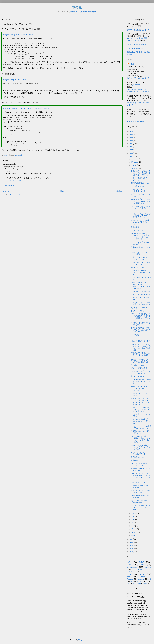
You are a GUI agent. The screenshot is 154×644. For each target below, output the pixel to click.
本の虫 (77, 7)
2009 (131, 545)
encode (140, 581)
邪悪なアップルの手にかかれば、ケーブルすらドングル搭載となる (141, 201)
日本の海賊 (135, 227)
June (133, 520)
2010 (131, 542)
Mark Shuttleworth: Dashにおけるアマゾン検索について (141, 208)
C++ (129, 562)
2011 (131, 539)
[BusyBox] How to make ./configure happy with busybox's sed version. (26, 108)
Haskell (145, 584)
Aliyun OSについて (138, 267)
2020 (131, 131)
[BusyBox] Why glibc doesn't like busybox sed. (19, 35)
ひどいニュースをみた (139, 230)
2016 (131, 144)
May (133, 523)
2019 (131, 134)
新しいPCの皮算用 (138, 376)
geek (140, 584)
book (129, 574)
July (133, 516)
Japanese (130, 579)
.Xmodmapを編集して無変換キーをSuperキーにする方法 (141, 381)
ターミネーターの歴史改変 (141, 295)
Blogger (81, 640)
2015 (131, 147)
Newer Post (6, 191)
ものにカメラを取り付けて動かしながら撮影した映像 (141, 272)
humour (148, 567)
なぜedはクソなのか (138, 365)
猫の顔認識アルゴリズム (140, 183)
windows (142, 574)
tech (150, 579)
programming (19, 155)
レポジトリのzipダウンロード (138, 48)
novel (134, 584)
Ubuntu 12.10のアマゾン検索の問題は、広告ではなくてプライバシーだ (141, 215)
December (135, 159)
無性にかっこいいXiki (139, 308)
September (135, 168)
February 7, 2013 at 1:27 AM (13, 181)
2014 (131, 150)
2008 (131, 548)
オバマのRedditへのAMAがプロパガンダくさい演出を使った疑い (141, 507)
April (133, 526)
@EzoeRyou (92, 12)
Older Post (119, 191)
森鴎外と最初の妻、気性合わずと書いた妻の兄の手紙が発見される (141, 330)
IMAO (139, 569)
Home (62, 191)
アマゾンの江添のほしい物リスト (139, 30)
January (134, 535)
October (134, 165)
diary (142, 562)
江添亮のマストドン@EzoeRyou (138, 92)
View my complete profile (135, 121)
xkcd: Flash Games (137, 338)
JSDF (132, 581)
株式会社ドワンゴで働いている (138, 78)
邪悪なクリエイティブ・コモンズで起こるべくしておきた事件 (141, 388)
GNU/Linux (132, 572)
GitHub (73, 12)
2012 (131, 156)
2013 (131, 153)
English (143, 577)
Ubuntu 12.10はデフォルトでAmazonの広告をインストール (141, 222)
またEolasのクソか (138, 311)
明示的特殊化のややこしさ (141, 341)
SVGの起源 (135, 335)
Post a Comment (9, 186)
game (129, 577)
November (135, 162)
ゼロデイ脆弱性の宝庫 (139, 368)
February (135, 532)
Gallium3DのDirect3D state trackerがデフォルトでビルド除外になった (140, 409)
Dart (128, 584)
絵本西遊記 (135, 460)
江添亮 (131, 64)
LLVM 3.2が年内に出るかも (141, 291)
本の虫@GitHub (81, 12)
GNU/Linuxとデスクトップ (140, 482)
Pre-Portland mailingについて (141, 186)
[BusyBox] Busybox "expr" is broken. (16, 80)
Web (142, 564)
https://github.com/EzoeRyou (136, 89)
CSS (147, 581)
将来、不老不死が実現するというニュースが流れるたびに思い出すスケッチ (141, 173)
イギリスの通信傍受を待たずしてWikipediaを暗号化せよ (141, 421)
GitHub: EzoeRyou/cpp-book (136, 44)
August (134, 513)
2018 (131, 138)
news (129, 564)
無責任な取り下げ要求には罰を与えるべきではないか (141, 355)
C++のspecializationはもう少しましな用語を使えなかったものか (141, 447)
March (134, 529)
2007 (131, 552)
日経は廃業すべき (137, 457)
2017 (131, 141)
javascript (141, 579)
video (144, 572)
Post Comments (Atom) (18, 195)
